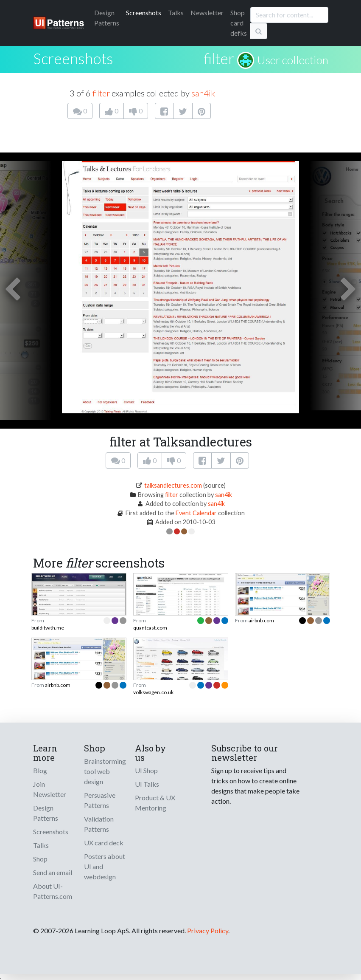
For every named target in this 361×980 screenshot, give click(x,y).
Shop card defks (239, 23)
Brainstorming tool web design (105, 771)
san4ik (203, 93)
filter (219, 58)
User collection (293, 60)
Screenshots (144, 13)
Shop (40, 859)
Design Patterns (46, 813)
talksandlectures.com (173, 485)
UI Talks (147, 784)
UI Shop (146, 770)
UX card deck (104, 843)
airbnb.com (261, 620)
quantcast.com (150, 628)
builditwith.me (48, 628)
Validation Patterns (99, 824)
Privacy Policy (208, 931)
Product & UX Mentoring (155, 803)
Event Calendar (196, 513)
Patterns (107, 18)
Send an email (53, 872)
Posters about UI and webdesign (105, 866)
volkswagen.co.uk (153, 692)
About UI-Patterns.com (53, 891)
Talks (176, 13)
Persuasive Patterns (100, 800)
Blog (40, 770)
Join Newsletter (50, 789)
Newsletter (207, 13)
